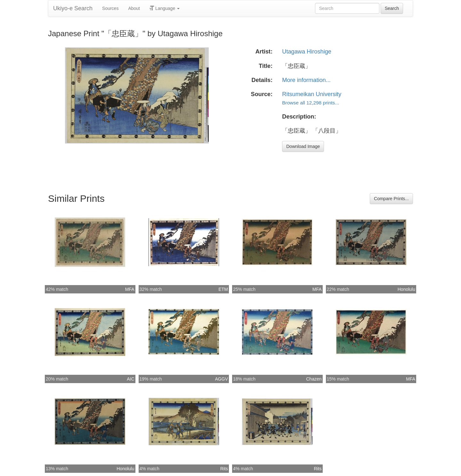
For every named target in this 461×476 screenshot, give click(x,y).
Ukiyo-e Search (73, 8)
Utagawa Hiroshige (307, 52)
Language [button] (165, 8)
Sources (110, 8)
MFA (130, 289)
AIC (130, 379)
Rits (224, 469)
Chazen (314, 379)
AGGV (222, 379)
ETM (223, 289)
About (134, 8)
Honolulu (406, 289)
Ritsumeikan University (312, 94)
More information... (306, 80)
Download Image (303, 146)
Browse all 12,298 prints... (311, 103)
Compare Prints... (391, 199)
